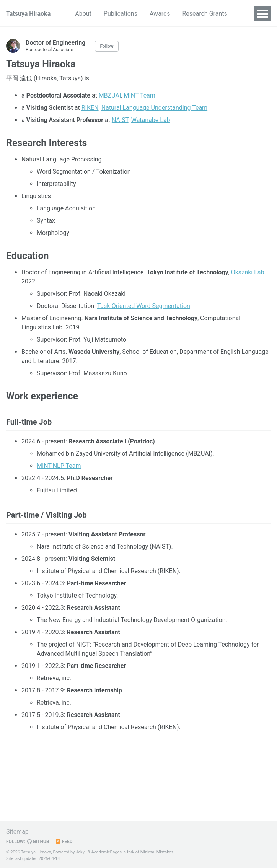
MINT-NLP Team (59, 466)
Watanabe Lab (151, 120)
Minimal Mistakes (157, 852)
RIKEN (90, 108)
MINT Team (139, 95)
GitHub (38, 842)
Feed (64, 842)
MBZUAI (110, 95)
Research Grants (204, 14)
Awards (160, 14)
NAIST (120, 120)
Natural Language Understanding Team (155, 108)
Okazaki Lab (248, 272)
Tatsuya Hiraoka (28, 14)
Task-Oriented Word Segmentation (144, 306)
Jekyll (81, 852)
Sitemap (17, 831)
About (83, 14)
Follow (107, 46)
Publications (121, 14)
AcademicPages (107, 852)
